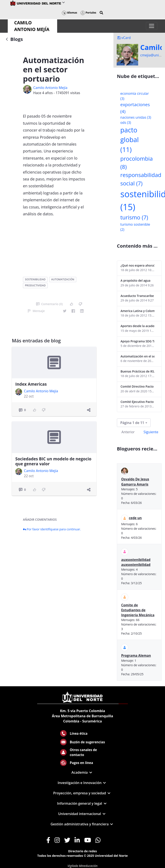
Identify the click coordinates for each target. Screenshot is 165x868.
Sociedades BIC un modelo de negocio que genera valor (53, 461)
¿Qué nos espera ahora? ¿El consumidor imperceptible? (137, 265)
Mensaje (36, 311)
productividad (35, 285)
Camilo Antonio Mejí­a (50, 88)
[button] (101, 13)
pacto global (130, 140)
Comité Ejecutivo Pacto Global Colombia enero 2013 (137, 402)
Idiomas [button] (70, 13)
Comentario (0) (49, 304)
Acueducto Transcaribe (137, 296)
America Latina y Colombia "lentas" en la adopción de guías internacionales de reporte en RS (137, 311)
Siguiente (151, 432)
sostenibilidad (35, 279)
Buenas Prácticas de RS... (137, 371)
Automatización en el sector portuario (137, 356)
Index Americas (31, 384)
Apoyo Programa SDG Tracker (137, 341)
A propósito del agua (135, 280)
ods (126, 123)
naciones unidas (136, 117)
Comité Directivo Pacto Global (137, 386)
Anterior (128, 432)
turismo (134, 217)
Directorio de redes (82, 851)
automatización (63, 279)
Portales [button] (88, 13)
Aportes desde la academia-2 (137, 326)
